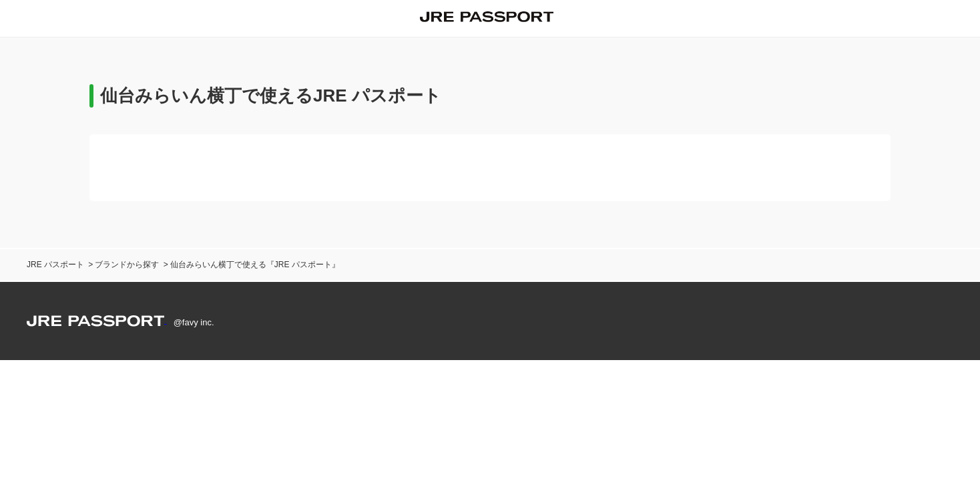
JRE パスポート (55, 265)
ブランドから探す (127, 265)
